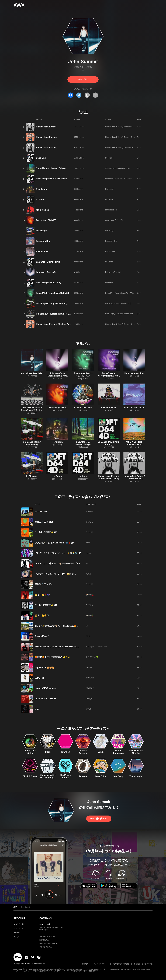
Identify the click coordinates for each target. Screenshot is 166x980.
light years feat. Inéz (46, 272)
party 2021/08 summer (46, 688)
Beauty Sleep (43, 251)
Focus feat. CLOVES (46, 220)
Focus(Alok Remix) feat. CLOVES (52, 293)
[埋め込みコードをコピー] (95, 95)
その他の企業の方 (46, 947)
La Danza (41, 199)
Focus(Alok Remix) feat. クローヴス (120, 293)
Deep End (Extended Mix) (49, 283)
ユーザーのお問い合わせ (48, 937)
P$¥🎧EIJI (90, 688)
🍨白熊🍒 (90, 595)
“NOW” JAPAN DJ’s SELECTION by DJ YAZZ (57, 647)
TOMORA (65, 752)
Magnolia (90, 512)
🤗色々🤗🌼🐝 (42, 616)
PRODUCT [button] (19, 918)
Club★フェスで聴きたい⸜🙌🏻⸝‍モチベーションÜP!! (57, 564)
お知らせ (17, 933)
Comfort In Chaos (83, 408)
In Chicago (41, 231)
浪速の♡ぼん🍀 (92, 657)
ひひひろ (89, 522)
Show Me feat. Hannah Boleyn (51, 168)
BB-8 (88, 636)
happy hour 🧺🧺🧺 (45, 667)
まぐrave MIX (41, 512)
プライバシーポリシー (101, 964)
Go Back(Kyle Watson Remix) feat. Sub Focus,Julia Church (65, 314)
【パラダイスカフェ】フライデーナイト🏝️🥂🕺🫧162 (58, 553)
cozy (88, 543)
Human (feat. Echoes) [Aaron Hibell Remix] (123, 127)
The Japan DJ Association (96, 647)
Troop (48, 752)
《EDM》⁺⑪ (39, 678)
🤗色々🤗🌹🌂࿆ (43, 595)
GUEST (89, 667)
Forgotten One (43, 241)
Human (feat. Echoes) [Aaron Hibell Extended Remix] (127, 147)
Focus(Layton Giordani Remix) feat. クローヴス (109, 376)
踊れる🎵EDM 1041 (44, 584)
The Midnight (136, 776)
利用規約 (85, 964)
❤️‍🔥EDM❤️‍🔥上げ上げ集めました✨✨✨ (53, 657)
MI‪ (87, 563)
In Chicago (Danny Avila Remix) (52, 303)
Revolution (41, 189)
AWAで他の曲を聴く (99, 819)
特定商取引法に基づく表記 (143, 964)
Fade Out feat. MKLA (134, 408)
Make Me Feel (43, 210)
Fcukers (83, 776)
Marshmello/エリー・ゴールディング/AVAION (48, 778)
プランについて (20, 928)
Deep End (41, 158)
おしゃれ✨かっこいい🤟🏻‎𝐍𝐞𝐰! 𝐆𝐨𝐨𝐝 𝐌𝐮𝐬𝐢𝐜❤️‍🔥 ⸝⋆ (57, 626)
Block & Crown (30, 776)
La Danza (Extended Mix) (48, 262)
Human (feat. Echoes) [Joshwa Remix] (121, 137)
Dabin (101, 752)
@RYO (89, 709)
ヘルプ (16, 937)
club (37, 709)
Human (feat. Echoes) (47, 127)
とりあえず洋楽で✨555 (46, 532)
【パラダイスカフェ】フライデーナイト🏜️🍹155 (55, 574)
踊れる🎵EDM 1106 (44, 522)
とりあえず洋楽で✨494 (46, 605)
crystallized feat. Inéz (32, 373)
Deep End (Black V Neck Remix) (52, 179)
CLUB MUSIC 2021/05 (45, 699)
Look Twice (101, 776)
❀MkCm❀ (90, 678)
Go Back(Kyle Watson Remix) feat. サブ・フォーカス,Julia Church (131, 314)
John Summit (26, 907)
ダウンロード (19, 924)
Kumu (88, 553)
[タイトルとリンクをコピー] (87, 95)
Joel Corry (118, 776)
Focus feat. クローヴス (114, 220)
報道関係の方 (44, 940)
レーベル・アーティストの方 (48, 944)
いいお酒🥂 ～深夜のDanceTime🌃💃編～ (55, 543)
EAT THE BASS (109, 408)
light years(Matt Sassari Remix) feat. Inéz (57, 376)
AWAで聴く (83, 79)
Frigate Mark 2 (42, 636)
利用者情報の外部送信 (121, 964)
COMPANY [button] (46, 918)
